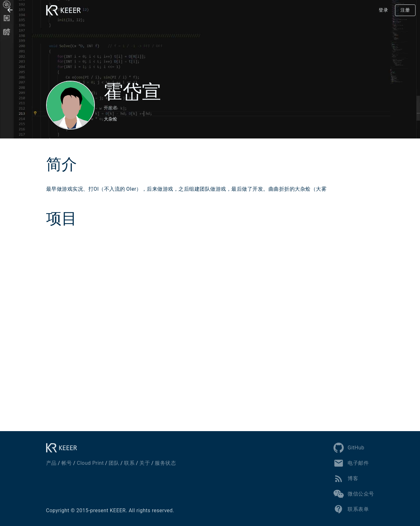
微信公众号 (354, 494)
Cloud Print (90, 463)
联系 (129, 463)
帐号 (67, 463)
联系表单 (351, 509)
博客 (346, 479)
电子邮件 (351, 463)
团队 (114, 463)
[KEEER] (63, 448)
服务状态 (165, 463)
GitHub (349, 448)
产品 (51, 463)
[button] (10, 10)
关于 (145, 463)
